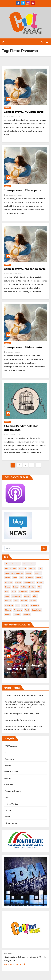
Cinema (8, 778)
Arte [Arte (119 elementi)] (40, 568)
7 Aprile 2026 (15, 673)
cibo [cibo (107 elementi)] (21, 578)
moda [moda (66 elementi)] (16, 601)
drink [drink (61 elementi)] (15, 587)
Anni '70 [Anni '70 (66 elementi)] (32, 568)
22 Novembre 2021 (14, 195)
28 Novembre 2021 (14, 116)
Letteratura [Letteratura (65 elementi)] (17, 596)
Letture (7, 108)
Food (7, 797)
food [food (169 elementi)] (14, 591)
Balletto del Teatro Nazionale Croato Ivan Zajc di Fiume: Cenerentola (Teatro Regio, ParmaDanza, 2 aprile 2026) (25, 705)
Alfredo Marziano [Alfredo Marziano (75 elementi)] (12, 564)
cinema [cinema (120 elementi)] (29, 578)
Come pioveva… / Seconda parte (25, 269)
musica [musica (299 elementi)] (33, 601)
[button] (42, 42)
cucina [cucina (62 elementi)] (18, 582)
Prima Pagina (11, 823)
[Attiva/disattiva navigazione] (47, 42)
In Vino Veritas (11, 804)
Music (7, 817)
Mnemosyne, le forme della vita (20, 720)
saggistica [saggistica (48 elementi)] (36, 610)
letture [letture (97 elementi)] (27, 596)
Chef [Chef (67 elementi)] (15, 578)
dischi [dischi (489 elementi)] (8, 587)
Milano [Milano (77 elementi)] (8, 601)
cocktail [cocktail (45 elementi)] (39, 578)
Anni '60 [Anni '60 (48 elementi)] (22, 568)
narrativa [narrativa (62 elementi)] (9, 605)
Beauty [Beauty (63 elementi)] (29, 573)
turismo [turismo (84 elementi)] (17, 615)
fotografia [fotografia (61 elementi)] (23, 591)
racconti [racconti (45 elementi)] (35, 605)
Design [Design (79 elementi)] (40, 582)
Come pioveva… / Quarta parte (24, 112)
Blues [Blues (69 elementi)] (7, 578)
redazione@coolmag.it (15, 964)
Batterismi (9, 759)
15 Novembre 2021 (14, 274)
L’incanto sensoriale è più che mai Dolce (25, 667)
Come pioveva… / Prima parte (23, 347)
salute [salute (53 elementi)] (8, 615)
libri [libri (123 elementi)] (35, 596)
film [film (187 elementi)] (40, 587)
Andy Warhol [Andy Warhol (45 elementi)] (11, 568)
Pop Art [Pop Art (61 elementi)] (25, 605)
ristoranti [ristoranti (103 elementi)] (18, 610)
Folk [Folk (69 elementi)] (7, 591)
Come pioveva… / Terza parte (22, 190)
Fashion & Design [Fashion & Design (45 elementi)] (28, 587)
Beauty (10, 662)
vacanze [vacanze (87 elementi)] (27, 615)
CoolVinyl (9, 785)
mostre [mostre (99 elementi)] (24, 601)
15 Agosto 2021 (13, 435)
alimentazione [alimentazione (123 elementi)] (29, 564)
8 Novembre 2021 (14, 352)
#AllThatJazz (11, 746)
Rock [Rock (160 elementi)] (27, 610)
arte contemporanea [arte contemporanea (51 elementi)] (14, 573)
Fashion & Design (12, 791)
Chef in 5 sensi (11, 772)
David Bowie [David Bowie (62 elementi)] (29, 582)
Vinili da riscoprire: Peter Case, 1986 (22, 714)
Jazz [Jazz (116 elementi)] (7, 596)
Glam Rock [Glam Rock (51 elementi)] (35, 591)
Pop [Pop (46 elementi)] (17, 605)
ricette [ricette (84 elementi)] (8, 610)
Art (6, 752)
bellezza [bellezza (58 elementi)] (38, 573)
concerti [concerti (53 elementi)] (9, 582)
